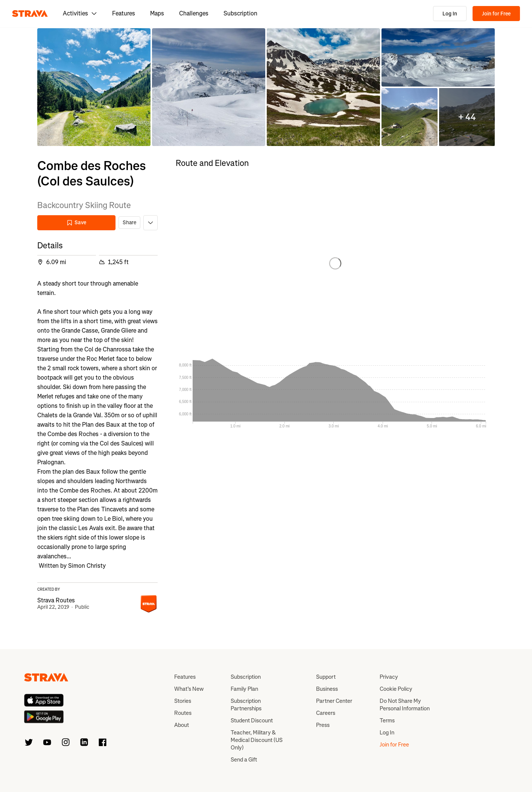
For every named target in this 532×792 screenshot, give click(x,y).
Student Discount (252, 721)
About (182, 725)
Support (326, 677)
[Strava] (30, 14)
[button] (94, 87)
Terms (387, 721)
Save (76, 223)
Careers (326, 713)
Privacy (389, 677)
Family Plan (244, 689)
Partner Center (334, 701)
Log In (450, 14)
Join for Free (496, 14)
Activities (80, 13)
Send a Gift (244, 760)
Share (129, 223)
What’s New (189, 689)
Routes (183, 713)
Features (124, 13)
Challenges (194, 13)
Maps (157, 13)
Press (323, 725)
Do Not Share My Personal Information (405, 705)
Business (327, 689)
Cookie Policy (396, 689)
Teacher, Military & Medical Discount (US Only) (257, 740)
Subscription (240, 13)
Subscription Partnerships (246, 705)
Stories (183, 701)
